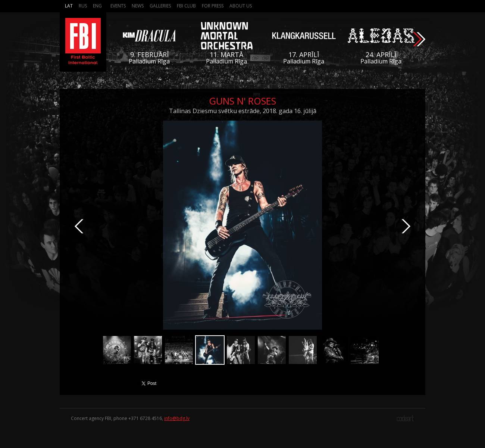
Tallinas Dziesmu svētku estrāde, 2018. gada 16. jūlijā (243, 111)
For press (213, 6)
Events (118, 6)
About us (241, 6)
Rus (83, 6)
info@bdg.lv (177, 418)
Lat (69, 6)
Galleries (160, 6)
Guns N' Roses (242, 101)
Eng (97, 6)
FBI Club (186, 6)
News (138, 6)
